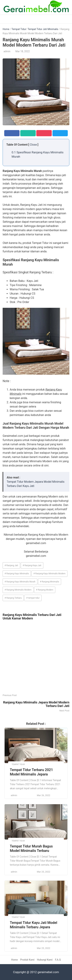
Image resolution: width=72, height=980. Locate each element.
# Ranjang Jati (11, 565)
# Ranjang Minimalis (50, 582)
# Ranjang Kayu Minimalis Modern (49, 574)
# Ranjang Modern (45, 590)
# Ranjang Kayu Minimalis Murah (20, 582)
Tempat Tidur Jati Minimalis (43, 29)
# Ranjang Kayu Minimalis (17, 574)
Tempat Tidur (19, 29)
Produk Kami (27, 960)
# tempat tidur (33, 598)
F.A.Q (58, 960)
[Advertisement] (36, 657)
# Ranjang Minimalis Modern (18, 590)
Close (33, 145)
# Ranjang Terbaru (13, 598)
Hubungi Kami (45, 960)
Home (6, 29)
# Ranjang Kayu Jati (32, 565)
